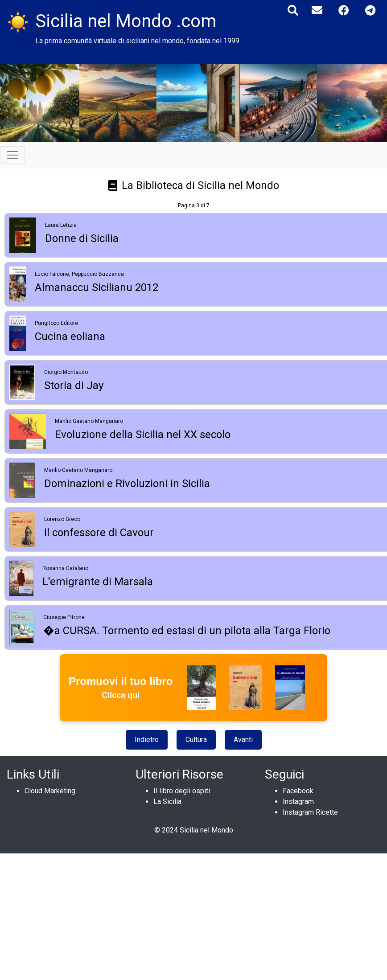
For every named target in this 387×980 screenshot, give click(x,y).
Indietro (147, 740)
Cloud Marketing (50, 791)
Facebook (298, 791)
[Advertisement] (190, 916)
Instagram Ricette (310, 812)
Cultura (196, 740)
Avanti (243, 740)
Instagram (298, 802)
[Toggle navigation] (12, 155)
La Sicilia (167, 802)
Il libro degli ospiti (182, 791)
